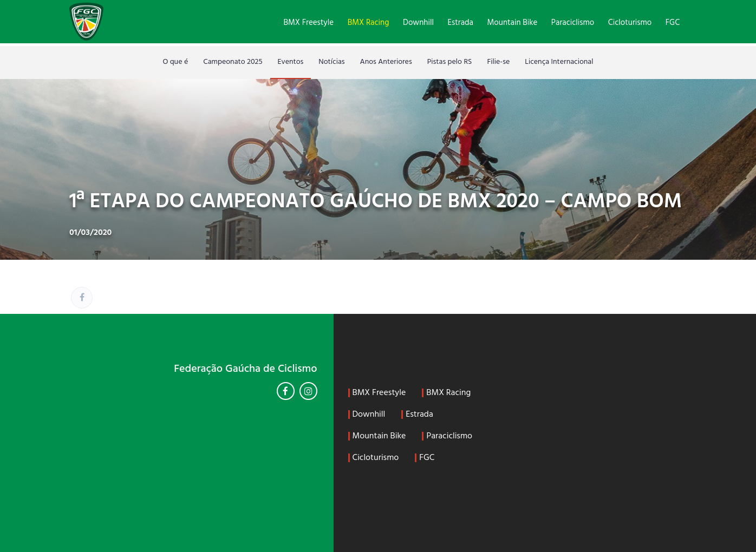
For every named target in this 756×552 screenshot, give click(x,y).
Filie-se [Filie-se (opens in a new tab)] (498, 62)
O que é (175, 62)
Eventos (291, 62)
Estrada (461, 23)
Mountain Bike (513, 23)
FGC (673, 23)
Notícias (331, 62)
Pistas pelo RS (450, 62)
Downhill (418, 23)
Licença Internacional (559, 62)
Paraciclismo (573, 23)
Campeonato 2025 (233, 62)
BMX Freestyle (308, 23)
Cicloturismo (630, 23)
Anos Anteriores (386, 62)
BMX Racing (369, 23)
